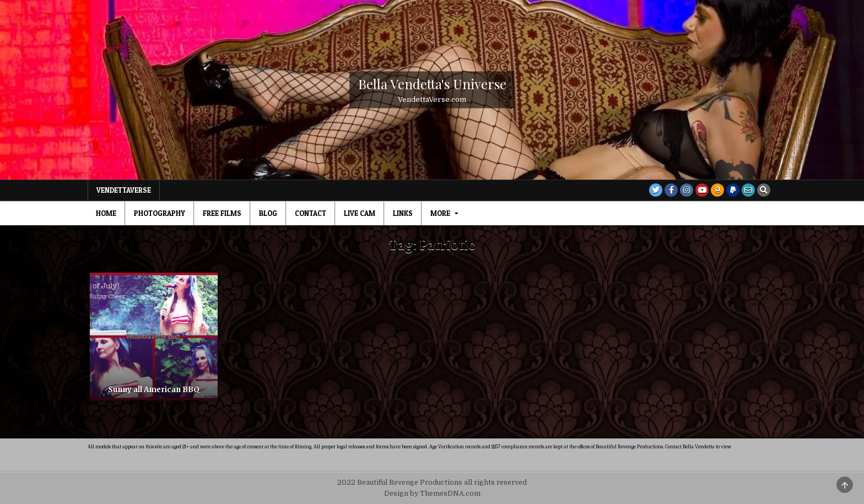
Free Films (222, 213)
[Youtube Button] (702, 190)
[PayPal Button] (733, 190)
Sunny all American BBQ (154, 390)
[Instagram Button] (687, 190)
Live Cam (360, 213)
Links (403, 213)
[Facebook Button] (671, 190)
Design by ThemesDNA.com (432, 494)
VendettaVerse (124, 190)
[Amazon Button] (717, 190)
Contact (310, 213)
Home (106, 213)
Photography (160, 213)
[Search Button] (764, 190)
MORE (440, 213)
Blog (268, 213)
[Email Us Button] (748, 190)
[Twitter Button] (656, 190)
